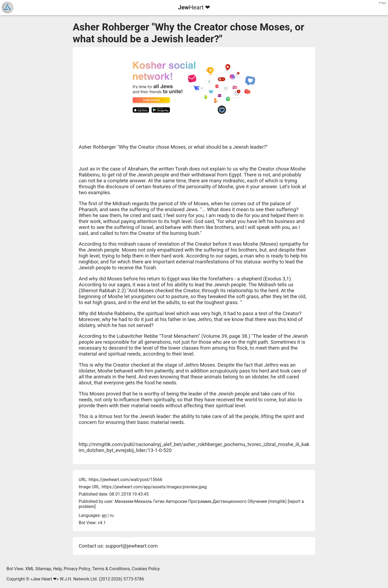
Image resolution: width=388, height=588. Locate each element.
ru (112, 515)
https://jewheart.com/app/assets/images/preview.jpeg (154, 487)
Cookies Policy (146, 569)
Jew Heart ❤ (44, 579)
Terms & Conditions (111, 569)
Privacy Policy (77, 569)
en (104, 515)
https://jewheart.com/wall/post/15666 (126, 480)
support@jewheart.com (131, 546)
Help (58, 569)
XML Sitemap (38, 569)
